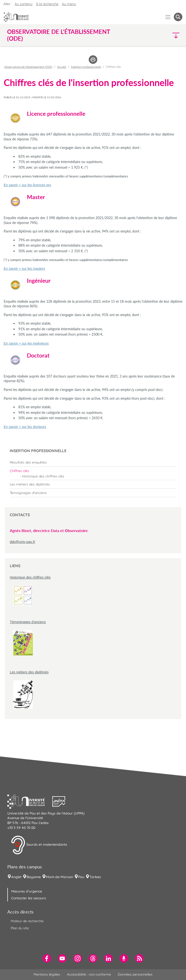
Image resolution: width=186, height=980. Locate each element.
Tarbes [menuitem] (95, 877)
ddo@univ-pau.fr (22, 542)
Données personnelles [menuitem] (135, 974)
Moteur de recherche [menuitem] (27, 921)
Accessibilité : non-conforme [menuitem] (89, 974)
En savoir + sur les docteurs (25, 427)
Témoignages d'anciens (28, 622)
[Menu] (168, 17)
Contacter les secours (29, 898)
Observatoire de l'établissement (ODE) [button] (58, 35)
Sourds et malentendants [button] (39, 845)
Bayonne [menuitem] (34, 877)
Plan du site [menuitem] (20, 928)
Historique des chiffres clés (30, 577)
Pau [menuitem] (81, 877)
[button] (161, 35)
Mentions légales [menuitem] (47, 974)
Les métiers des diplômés (29, 672)
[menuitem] (93, 462)
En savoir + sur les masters (24, 269)
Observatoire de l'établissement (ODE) (28, 67)
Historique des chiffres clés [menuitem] (43, 476)
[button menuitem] (178, 17)
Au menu (69, 4)
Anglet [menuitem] (16, 877)
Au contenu (24, 4)
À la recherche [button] (47, 4)
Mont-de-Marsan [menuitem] (60, 877)
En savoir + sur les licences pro (27, 185)
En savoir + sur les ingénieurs (26, 343)
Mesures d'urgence (27, 891)
